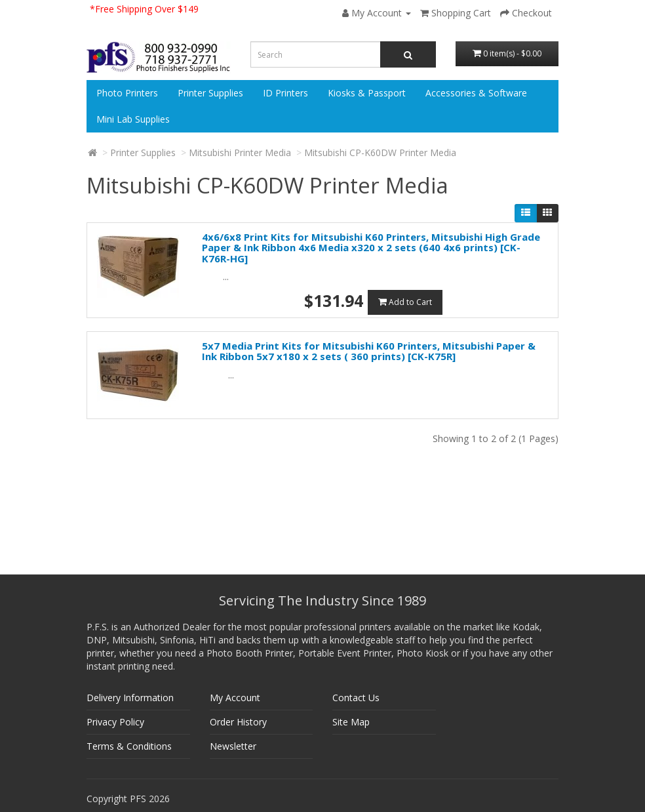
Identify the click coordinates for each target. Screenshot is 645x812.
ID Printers (285, 93)
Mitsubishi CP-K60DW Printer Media (380, 152)
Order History (238, 722)
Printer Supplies (210, 93)
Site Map (351, 722)
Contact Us (356, 698)
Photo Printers (127, 93)
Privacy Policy (115, 722)
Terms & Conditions (129, 746)
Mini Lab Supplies (133, 119)
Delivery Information (130, 698)
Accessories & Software (476, 93)
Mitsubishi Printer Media (240, 152)
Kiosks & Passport (367, 93)
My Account (235, 698)
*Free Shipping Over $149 (144, 9)
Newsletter (233, 746)
